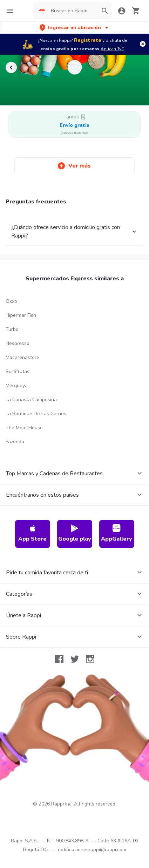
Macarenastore (22, 357)
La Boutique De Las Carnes (36, 414)
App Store (32, 533)
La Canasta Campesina (31, 400)
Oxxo (11, 301)
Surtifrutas (18, 371)
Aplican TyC (112, 49)
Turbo (12, 329)
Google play (75, 533)
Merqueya (17, 386)
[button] (74, 28)
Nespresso (18, 343)
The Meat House (24, 428)
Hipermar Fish (21, 315)
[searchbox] (72, 11)
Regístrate (88, 40)
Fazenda (15, 442)
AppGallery (117, 533)
